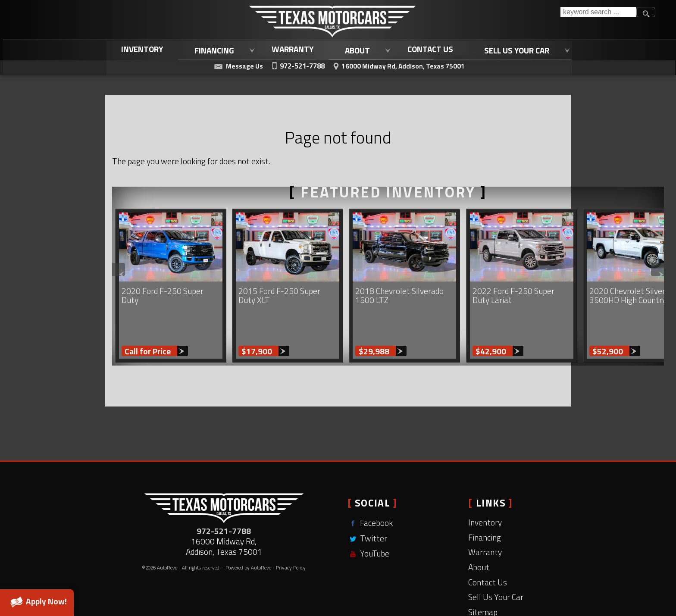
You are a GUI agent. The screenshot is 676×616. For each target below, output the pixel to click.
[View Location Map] (398, 65)
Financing (485, 503)
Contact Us (488, 548)
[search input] (598, 12)
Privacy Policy (291, 533)
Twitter (367, 504)
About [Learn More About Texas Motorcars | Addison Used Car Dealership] (355, 50)
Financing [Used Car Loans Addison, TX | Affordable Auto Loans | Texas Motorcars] (212, 50)
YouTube (368, 519)
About (479, 533)
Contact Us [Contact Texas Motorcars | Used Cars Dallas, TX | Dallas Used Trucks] (428, 49)
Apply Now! (37, 601)
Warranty (485, 518)
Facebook (370, 489)
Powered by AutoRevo (248, 533)
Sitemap (483, 577)
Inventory (141, 49)
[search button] (646, 12)
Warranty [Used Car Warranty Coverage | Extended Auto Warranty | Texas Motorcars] (291, 49)
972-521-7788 (224, 496)
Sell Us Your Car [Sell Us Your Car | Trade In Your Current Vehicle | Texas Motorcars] (515, 50)
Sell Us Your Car (496, 562)
